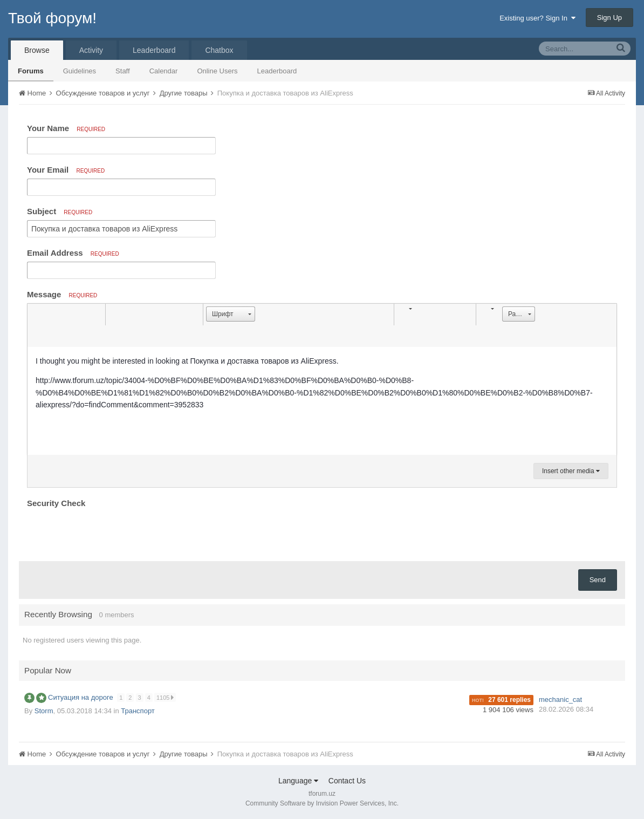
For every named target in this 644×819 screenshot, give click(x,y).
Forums (31, 71)
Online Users (217, 71)
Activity (91, 50)
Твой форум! (52, 18)
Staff (123, 71)
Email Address (73, 253)
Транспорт (138, 711)
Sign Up (609, 18)
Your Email (66, 170)
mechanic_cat (560, 699)
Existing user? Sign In (537, 18)
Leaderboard (277, 71)
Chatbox (219, 50)
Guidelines (80, 71)
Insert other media (571, 471)
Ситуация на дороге (81, 697)
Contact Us (347, 781)
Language (298, 781)
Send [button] (598, 580)
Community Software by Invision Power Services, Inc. (322, 803)
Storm (44, 711)
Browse (37, 50)
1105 (166, 697)
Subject (60, 211)
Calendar (164, 71)
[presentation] (109, 532)
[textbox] (322, 401)
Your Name (66, 128)
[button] (37, 315)
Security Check (56, 503)
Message (62, 294)
